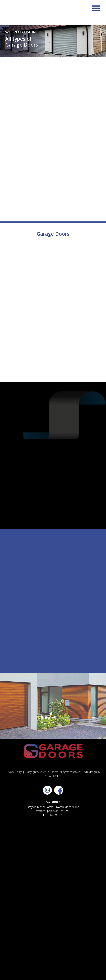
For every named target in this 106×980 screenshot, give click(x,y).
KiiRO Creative (53, 776)
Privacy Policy (14, 772)
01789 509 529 (55, 815)
